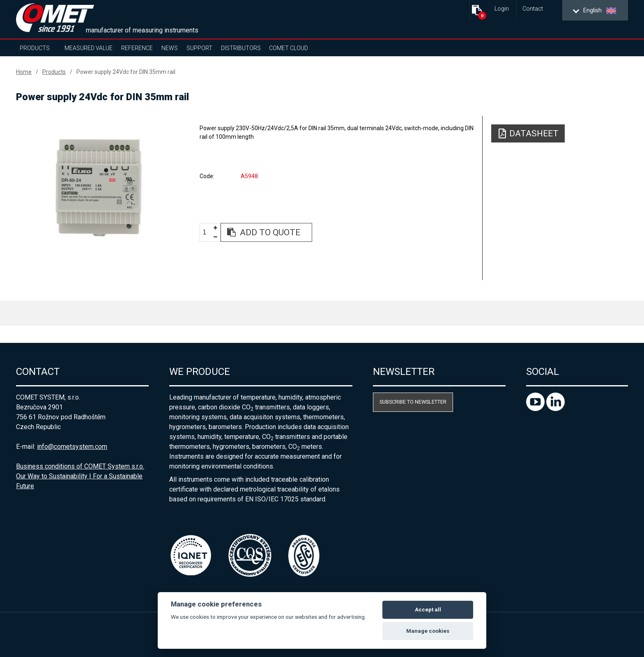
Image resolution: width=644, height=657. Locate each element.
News (170, 48)
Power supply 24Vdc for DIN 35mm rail (126, 72)
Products (35, 48)
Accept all (428, 610)
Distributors (241, 48)
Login (502, 9)
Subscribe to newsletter (413, 402)
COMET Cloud (289, 48)
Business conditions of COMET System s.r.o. (80, 466)
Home (24, 72)
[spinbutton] (207, 233)
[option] (99, 188)
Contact (533, 9)
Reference (137, 48)
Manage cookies (428, 631)
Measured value (89, 48)
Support (199, 48)
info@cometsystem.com (72, 447)
